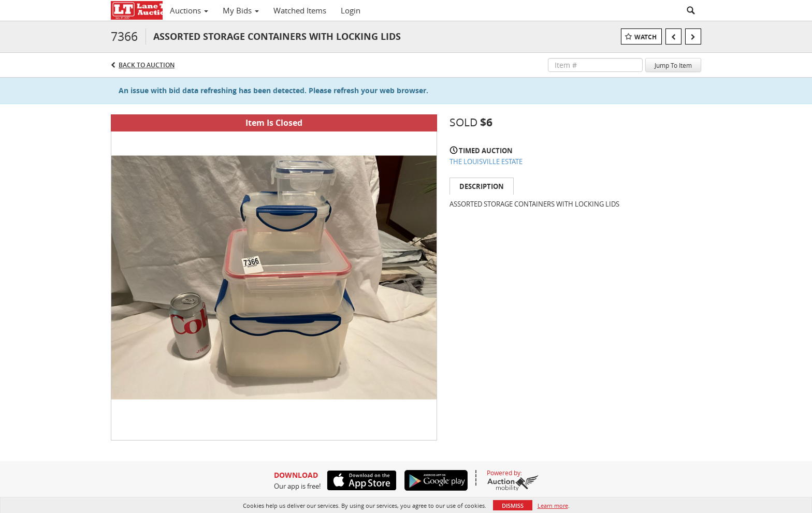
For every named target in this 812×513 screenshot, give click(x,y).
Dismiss (513, 505)
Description (482, 186)
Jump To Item (673, 65)
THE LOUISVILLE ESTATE (486, 162)
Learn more (553, 505)
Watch (646, 37)
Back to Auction (147, 65)
